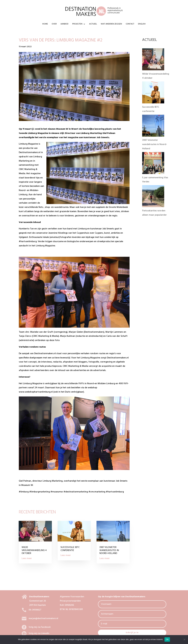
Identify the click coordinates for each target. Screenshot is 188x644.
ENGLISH (142, 24)
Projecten (77, 24)
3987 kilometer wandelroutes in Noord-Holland (109, 550)
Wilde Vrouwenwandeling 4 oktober (34, 550)
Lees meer (27, 558)
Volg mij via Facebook (40, 627)
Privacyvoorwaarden (70, 601)
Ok (167, 639)
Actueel (93, 24)
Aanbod (64, 24)
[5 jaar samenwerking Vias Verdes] (153, 173)
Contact (130, 24)
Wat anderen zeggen (111, 24)
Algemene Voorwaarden (72, 597)
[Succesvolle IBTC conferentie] (153, 103)
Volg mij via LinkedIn (39, 633)
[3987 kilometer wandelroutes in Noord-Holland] (153, 136)
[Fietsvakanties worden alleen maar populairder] (153, 207)
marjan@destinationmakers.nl (43, 619)
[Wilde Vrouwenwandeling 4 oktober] (153, 70)
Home (45, 24)
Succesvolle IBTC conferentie (70, 549)
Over (54, 24)
